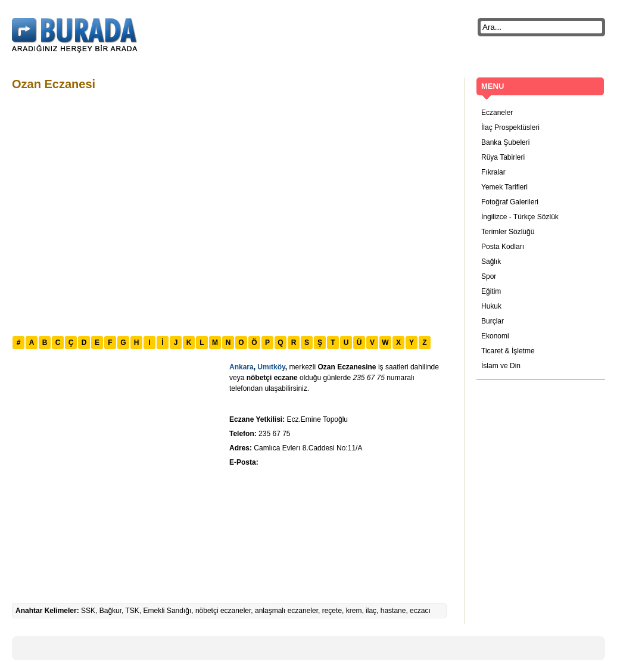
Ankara (241, 367)
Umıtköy (271, 367)
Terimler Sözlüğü (508, 232)
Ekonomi (495, 336)
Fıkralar (493, 172)
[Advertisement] (112, 212)
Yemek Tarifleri (504, 187)
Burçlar (493, 321)
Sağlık (491, 262)
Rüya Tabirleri (503, 157)
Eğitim (491, 291)
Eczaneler (497, 113)
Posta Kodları (503, 247)
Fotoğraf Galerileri (510, 202)
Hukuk (491, 306)
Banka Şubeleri (505, 142)
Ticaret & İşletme (508, 351)
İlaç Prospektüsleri (510, 127)
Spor (489, 276)
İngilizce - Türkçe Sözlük (520, 217)
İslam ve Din (501, 366)
